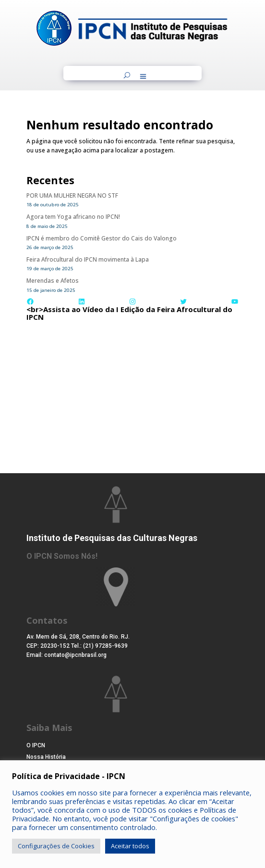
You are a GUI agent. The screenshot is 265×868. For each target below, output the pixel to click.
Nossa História (46, 757)
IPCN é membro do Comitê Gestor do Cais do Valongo (102, 238)
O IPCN (36, 745)
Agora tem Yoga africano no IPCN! (73, 217)
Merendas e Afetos (53, 281)
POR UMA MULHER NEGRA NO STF (72, 195)
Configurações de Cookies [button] (56, 846)
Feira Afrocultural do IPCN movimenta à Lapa (88, 259)
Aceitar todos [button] (130, 846)
